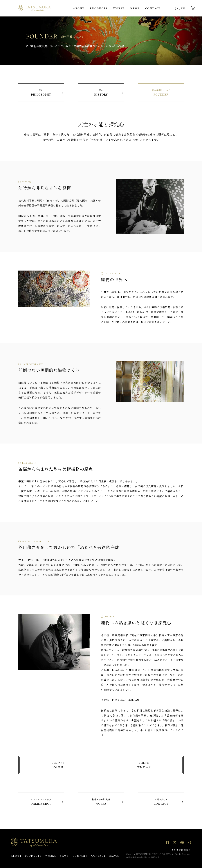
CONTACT (153, 8)
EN (183, 8)
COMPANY (80, 856)
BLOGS (114, 856)
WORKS (119, 8)
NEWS (135, 8)
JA (177, 8)
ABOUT (79, 8)
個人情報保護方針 (181, 850)
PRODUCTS (99, 8)
